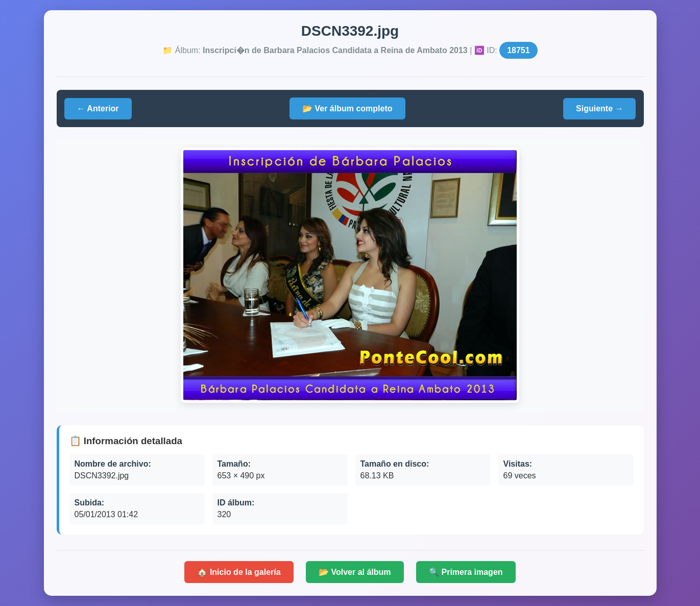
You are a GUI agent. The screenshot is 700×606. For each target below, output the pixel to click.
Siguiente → (599, 108)
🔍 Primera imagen (466, 572)
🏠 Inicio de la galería (239, 572)
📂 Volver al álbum (355, 572)
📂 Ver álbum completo (347, 108)
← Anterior (98, 108)
